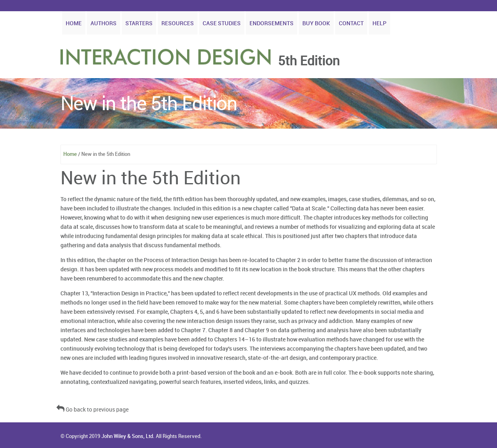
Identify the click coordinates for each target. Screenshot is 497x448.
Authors (104, 23)
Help (379, 23)
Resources (178, 23)
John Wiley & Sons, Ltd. (128, 436)
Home (74, 23)
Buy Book (316, 23)
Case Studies (222, 23)
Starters (139, 23)
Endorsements (272, 23)
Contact (351, 23)
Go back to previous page (93, 410)
